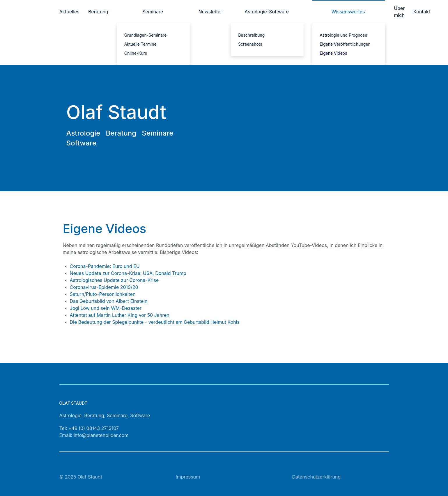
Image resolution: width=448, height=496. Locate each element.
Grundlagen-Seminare (146, 35)
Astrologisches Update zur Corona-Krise (114, 280)
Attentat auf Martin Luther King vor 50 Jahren (120, 315)
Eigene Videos (333, 53)
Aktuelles (69, 12)
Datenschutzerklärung (316, 477)
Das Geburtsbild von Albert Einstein (109, 301)
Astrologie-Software (267, 12)
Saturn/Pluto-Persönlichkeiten (103, 294)
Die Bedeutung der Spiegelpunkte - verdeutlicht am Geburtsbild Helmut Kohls (155, 322)
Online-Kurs (136, 53)
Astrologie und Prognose (343, 35)
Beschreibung (251, 35)
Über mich (399, 12)
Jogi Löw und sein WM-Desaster (106, 308)
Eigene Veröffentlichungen (345, 44)
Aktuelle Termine (140, 44)
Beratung (98, 12)
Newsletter (210, 12)
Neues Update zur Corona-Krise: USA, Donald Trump (128, 273)
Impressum (188, 477)
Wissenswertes (348, 12)
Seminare (153, 12)
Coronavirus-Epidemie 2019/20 (104, 287)
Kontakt (422, 12)
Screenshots (250, 44)
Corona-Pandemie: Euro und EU (105, 266)
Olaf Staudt (90, 477)
